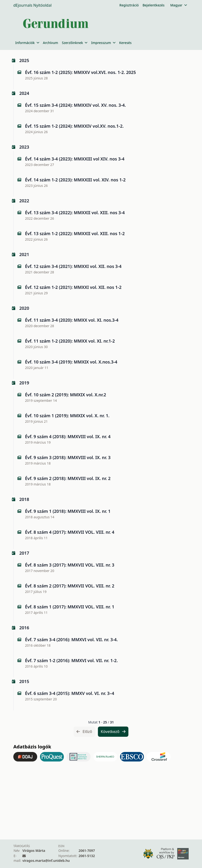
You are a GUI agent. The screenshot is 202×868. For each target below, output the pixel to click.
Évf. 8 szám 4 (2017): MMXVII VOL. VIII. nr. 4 (70, 532)
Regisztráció (129, 5)
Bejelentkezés (153, 5)
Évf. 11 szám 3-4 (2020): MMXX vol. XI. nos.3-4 (72, 320)
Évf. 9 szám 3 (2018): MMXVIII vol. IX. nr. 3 (68, 457)
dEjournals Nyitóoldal (33, 5)
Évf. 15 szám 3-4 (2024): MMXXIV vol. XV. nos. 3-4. (76, 105)
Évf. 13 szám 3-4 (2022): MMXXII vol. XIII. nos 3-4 (75, 213)
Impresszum (103, 43)
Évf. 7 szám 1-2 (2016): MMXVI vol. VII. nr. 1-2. (71, 660)
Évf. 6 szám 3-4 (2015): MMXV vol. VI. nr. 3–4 (70, 693)
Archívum (50, 43)
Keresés (125, 43)
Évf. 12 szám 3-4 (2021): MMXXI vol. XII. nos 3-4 (73, 266)
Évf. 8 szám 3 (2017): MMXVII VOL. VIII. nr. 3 (70, 565)
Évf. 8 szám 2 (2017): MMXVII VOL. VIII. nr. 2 (70, 586)
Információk (27, 43)
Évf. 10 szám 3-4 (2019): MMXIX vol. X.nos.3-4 (71, 362)
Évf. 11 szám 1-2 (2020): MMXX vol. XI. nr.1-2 (70, 341)
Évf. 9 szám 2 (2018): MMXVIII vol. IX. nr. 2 (68, 478)
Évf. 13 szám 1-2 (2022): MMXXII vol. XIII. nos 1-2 (75, 233)
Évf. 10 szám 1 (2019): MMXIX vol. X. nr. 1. (67, 416)
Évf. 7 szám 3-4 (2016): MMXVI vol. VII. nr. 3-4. (71, 640)
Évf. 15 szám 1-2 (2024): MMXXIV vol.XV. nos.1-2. (74, 126)
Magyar (179, 5)
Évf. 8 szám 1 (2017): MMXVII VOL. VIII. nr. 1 (70, 607)
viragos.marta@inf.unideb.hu (46, 861)
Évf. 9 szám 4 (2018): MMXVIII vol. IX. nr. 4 (68, 436)
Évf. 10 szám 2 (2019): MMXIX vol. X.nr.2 (66, 395)
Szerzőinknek (75, 43)
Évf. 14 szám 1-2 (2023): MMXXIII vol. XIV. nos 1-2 (75, 180)
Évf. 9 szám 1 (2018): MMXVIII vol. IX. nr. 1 (68, 511)
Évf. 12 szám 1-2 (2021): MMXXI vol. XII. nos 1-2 (73, 287)
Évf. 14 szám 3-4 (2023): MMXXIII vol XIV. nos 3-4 (75, 159)
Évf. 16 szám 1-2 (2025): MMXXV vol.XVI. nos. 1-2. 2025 (81, 72)
